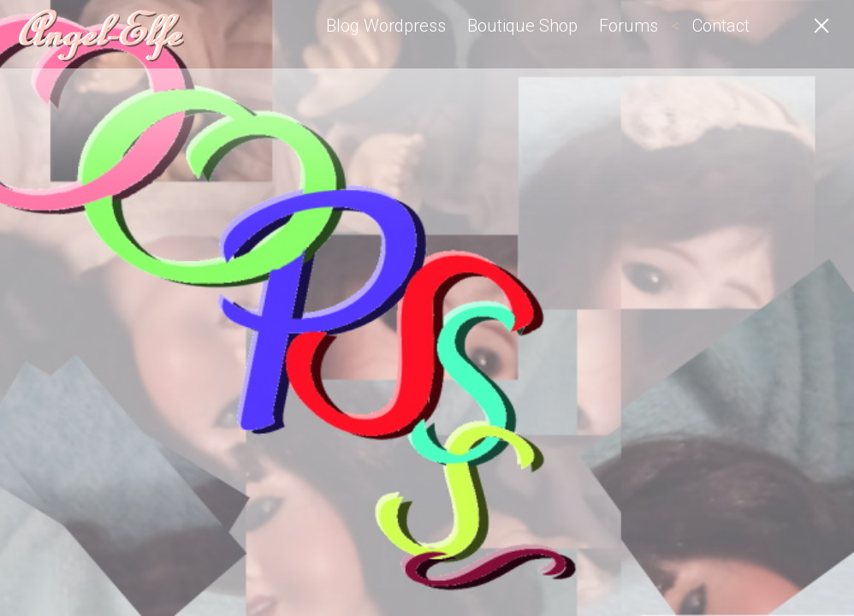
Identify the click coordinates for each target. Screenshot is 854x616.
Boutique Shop (522, 26)
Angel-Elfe (98, 34)
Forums (629, 26)
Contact (721, 26)
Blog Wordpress (386, 26)
